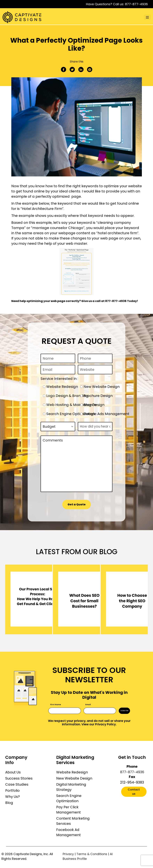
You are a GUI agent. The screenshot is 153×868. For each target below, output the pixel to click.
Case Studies (17, 784)
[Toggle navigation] (147, 17)
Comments (76, 464)
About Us (13, 772)
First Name (56, 705)
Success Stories (19, 778)
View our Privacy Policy (99, 724)
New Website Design (74, 778)
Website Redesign (72, 772)
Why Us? (13, 797)
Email (88, 705)
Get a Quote (77, 504)
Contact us (134, 792)
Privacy (68, 854)
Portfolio (12, 790)
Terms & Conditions (92, 854)
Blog (9, 803)
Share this (77, 62)
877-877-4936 (136, 4)
